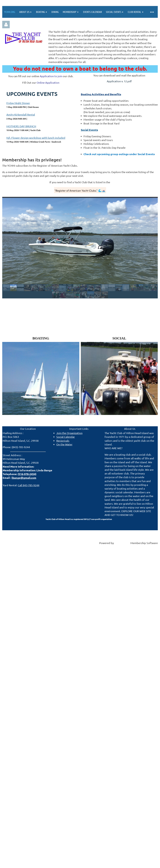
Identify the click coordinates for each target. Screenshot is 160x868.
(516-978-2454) (27, 474)
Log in (6, 25)
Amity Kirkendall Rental (21, 115)
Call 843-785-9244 (29, 485)
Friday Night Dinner (18, 103)
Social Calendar (66, 437)
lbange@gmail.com (24, 478)
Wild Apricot (122, 543)
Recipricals (63, 441)
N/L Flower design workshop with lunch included (36, 138)
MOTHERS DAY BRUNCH (21, 126)
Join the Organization (69, 433)
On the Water (64, 444)
